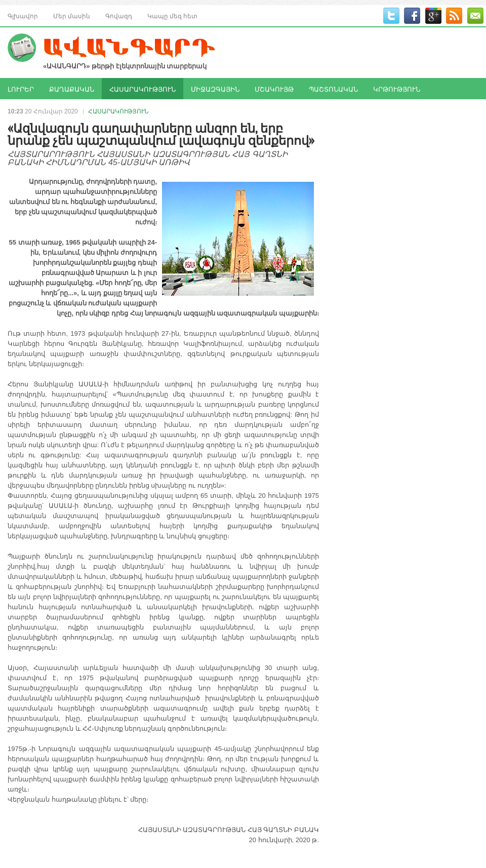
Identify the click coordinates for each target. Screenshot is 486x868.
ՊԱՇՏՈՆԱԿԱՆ (333, 89)
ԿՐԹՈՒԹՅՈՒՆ (397, 89)
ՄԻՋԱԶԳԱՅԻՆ (215, 89)
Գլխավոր (23, 15)
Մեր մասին (72, 15)
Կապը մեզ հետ (172, 15)
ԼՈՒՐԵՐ (21, 89)
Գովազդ (119, 15)
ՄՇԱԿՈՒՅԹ (274, 89)
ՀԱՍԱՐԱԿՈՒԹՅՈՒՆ (143, 89)
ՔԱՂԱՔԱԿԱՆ (72, 89)
